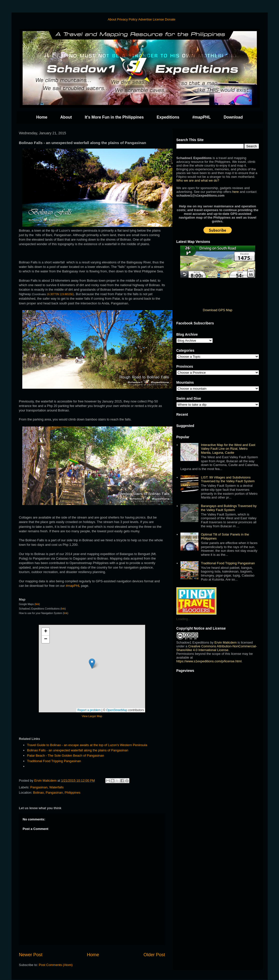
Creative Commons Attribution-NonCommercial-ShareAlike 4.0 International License (217, 648)
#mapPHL (201, 117)
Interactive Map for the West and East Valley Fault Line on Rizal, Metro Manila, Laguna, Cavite (228, 449)
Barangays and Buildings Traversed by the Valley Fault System (229, 508)
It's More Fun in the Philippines (114, 117)
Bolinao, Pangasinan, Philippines (57, 793)
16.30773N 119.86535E (60, 294)
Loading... (184, 619)
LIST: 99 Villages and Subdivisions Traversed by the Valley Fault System (228, 479)
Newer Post (31, 955)
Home (42, 117)
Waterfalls (56, 787)
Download (233, 117)
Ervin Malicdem (226, 642)
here (235, 192)
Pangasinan (39, 787)
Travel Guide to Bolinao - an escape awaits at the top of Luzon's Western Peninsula (87, 745)
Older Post (154, 955)
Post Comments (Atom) (56, 965)
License (158, 19)
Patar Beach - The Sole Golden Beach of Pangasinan (66, 756)
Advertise (145, 19)
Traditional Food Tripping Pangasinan (54, 761)
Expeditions (168, 117)
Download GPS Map (218, 310)
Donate (170, 19)
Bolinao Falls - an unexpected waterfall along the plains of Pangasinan (78, 750)
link (37, 604)
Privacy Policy (127, 19)
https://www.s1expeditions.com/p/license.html (209, 661)
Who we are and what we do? (198, 180)
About (112, 19)
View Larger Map (92, 716)
